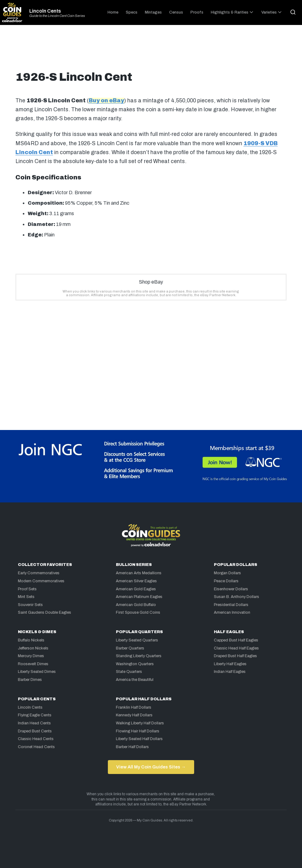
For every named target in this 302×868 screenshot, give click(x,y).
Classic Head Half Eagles (236, 648)
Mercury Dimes (31, 656)
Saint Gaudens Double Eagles (45, 612)
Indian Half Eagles (230, 672)
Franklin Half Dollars (134, 707)
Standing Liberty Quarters (139, 656)
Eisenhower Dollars (231, 589)
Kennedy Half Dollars (134, 715)
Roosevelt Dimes (33, 664)
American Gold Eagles (136, 589)
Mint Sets (26, 597)
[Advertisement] (151, 51)
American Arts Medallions (139, 573)
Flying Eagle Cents (35, 715)
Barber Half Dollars (132, 747)
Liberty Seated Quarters (137, 640)
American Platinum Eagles (139, 597)
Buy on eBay (106, 101)
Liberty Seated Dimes (37, 672)
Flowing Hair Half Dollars (138, 731)
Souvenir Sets (30, 605)
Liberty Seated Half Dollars (139, 739)
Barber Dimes (30, 680)
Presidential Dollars (231, 605)
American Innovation (232, 612)
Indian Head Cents (34, 723)
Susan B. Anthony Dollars (237, 597)
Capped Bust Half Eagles (236, 640)
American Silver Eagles (136, 581)
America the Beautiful (135, 680)
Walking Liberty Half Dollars (140, 723)
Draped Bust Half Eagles (235, 656)
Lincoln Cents (45, 11)
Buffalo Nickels (31, 640)
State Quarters (129, 672)
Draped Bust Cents (35, 731)
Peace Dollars (226, 581)
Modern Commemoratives (41, 581)
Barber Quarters (130, 648)
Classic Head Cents (36, 739)
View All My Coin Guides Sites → (151, 767)
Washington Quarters (135, 664)
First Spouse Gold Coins (138, 612)
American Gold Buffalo (136, 605)
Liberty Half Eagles (230, 664)
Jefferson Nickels (33, 648)
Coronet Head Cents (36, 747)
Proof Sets (27, 589)
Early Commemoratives (39, 573)
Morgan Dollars (227, 573)
